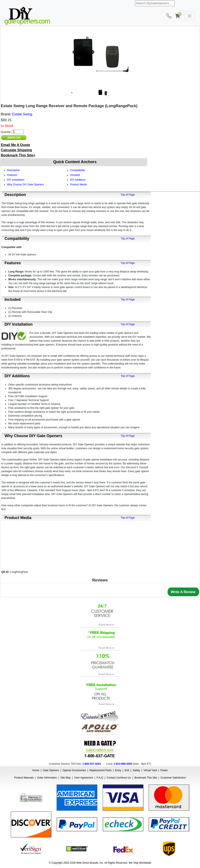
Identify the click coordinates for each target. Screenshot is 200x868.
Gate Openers (51, 770)
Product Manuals (24, 778)
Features (12, 175)
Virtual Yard (150, 770)
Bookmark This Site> (18, 155)
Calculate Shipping (16, 150)
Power (164, 770)
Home (36, 770)
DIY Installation (16, 180)
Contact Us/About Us (119, 778)
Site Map (65, 778)
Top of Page (128, 195)
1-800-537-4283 (91, 764)
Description (13, 170)
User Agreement (84, 778)
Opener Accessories (74, 770)
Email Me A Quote (15, 145)
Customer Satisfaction (173, 778)
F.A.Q (100, 778)
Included (75, 175)
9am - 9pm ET (142, 764)
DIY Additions (78, 180)
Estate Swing (22, 114)
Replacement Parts (100, 770)
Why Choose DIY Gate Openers (25, 185)
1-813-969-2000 (123, 764)
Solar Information (47, 778)
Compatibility (78, 170)
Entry (118, 770)
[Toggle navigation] (190, 16)
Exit (127, 770)
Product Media (78, 185)
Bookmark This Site (146, 778)
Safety (136, 770)
